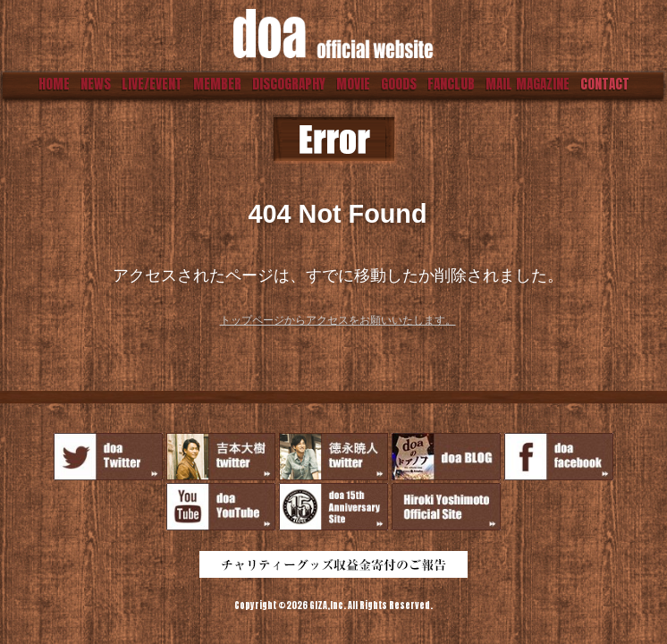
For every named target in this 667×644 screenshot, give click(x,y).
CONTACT (605, 84)
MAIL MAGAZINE (528, 84)
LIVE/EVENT (152, 84)
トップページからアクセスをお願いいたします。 (338, 320)
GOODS (399, 84)
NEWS (96, 84)
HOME (54, 84)
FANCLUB (451, 84)
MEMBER (217, 84)
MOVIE (353, 84)
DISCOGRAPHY (289, 84)
